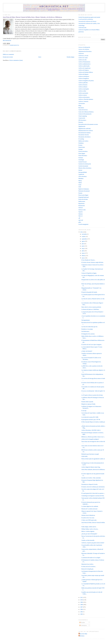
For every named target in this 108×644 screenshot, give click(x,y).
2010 (82, 600)
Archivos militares (83, 87)
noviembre (84, 234)
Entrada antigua (70, 57)
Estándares (81, 143)
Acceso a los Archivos (84, 49)
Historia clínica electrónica (85, 168)
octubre (84, 236)
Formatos (81, 158)
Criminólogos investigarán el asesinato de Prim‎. (93, 496)
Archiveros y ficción (83, 56)
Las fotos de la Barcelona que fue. (90, 327)
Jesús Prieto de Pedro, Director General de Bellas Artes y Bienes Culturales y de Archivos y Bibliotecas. (33, 17)
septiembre (85, 239)
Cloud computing (83, 116)
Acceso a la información (84, 47)
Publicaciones (82, 201)
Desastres (81, 122)
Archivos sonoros (83, 95)
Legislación (81, 174)
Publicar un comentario (8, 54)
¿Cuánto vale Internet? (87, 351)
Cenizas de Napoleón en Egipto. (89, 273)
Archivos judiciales (83, 83)
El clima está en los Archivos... (89, 567)
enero (83, 258)
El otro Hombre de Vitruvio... (88, 260)
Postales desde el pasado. (87, 402)
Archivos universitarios (84, 97)
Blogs (80, 106)
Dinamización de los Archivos (86, 131)
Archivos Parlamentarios (84, 62)
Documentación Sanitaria (85, 133)
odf (79, 218)
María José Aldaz (83, 634)
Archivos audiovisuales (84, 66)
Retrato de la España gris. (88, 569)
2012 (82, 232)
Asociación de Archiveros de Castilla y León (89, 23)
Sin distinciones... (86, 331)
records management (83, 224)
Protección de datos (83, 199)
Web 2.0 (80, 216)
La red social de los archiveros (86, 19)
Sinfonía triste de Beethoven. (88, 515)
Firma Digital (82, 154)
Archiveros (81, 53)
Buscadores (81, 108)
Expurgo (81, 149)
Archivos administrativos (84, 64)
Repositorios (81, 203)
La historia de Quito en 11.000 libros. (90, 309)
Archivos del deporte (83, 74)
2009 (82, 602)
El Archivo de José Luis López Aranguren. (92, 345)
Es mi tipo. (84, 411)
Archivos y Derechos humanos (86, 99)
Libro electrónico (83, 176)
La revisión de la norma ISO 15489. (90, 417)
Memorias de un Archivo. (88, 564)
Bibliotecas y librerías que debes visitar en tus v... (93, 437)
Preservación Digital (83, 195)
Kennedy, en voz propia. (87, 329)
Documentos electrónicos (85, 137)
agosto (83, 241)
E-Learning (81, 139)
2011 (82, 597)
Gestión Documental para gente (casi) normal (89, 17)
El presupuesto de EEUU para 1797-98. (91, 420)
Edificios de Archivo (83, 141)
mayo (83, 248)
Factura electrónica (83, 151)
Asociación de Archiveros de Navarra (87, 21)
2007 (82, 607)
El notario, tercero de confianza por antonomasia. (93, 487)
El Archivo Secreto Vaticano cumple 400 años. (93, 262)
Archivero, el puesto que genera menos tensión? (93, 543)
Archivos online (82, 91)
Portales (80, 193)
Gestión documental (83, 166)
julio (83, 244)
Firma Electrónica (83, 156)
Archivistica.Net (82, 28)
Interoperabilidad (83, 172)
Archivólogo (81, 26)
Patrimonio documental (84, 191)
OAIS (80, 185)
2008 (82, 605)
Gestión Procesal (83, 162)
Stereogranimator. (86, 320)
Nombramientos (14, 45)
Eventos (80, 145)
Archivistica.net (54, 6)
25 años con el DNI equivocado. (89, 520)
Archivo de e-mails (83, 58)
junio (83, 246)
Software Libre (82, 210)
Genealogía (81, 160)
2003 (82, 614)
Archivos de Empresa (84, 70)
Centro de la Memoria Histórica (86, 112)
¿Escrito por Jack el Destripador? (89, 534)
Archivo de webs (83, 60)
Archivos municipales (84, 89)
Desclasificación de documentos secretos (88, 124)
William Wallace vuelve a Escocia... (90, 529)
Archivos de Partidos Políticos (86, 72)
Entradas (82, 622)
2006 (82, 609)
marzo (83, 253)
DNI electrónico (82, 120)
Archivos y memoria (83, 101)
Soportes (81, 212)
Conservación (82, 118)
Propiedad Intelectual (84, 197)
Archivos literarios (83, 85)
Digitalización (82, 126)
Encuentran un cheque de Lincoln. (90, 484)
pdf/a (80, 222)
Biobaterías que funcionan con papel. (90, 454)
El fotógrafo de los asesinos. (88, 334)
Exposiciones (82, 147)
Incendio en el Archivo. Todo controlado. (91, 478)
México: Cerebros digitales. (88, 531)
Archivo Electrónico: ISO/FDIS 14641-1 (91, 430)
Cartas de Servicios (83, 110)
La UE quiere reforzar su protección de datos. (92, 395)
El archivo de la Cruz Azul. (88, 518)
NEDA (80, 183)
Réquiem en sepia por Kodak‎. (88, 404)
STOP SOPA (84, 456)
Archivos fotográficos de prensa (86, 81)
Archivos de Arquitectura (85, 68)
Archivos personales (83, 93)
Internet (80, 170)
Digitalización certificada (85, 129)
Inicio (40, 57)
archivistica (82, 636)
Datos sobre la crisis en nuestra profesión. (91, 307)
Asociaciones (82, 103)
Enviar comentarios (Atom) (16, 60)
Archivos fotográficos (84, 78)
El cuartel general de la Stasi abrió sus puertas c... (93, 493)
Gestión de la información (85, 164)
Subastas (81, 214)
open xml (81, 220)
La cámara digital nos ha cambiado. (90, 506)
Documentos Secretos (84, 135)
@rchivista (81, 32)
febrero (84, 256)
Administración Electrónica (85, 51)
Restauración (82, 206)
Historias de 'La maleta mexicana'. (90, 509)
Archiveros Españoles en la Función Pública (89, 30)
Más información (7, 40)
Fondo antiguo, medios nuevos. (89, 527)
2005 (82, 612)
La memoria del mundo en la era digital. (91, 558)
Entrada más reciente (8, 57)
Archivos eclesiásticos (84, 76)
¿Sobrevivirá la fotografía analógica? (90, 439)
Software (81, 208)
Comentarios (83, 625)
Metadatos (81, 178)
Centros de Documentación (85, 114)
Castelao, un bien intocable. (88, 540)
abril (83, 251)
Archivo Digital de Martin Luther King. (91, 467)
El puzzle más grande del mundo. (89, 292)
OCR (80, 187)
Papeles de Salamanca (84, 189)
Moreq (80, 181)
